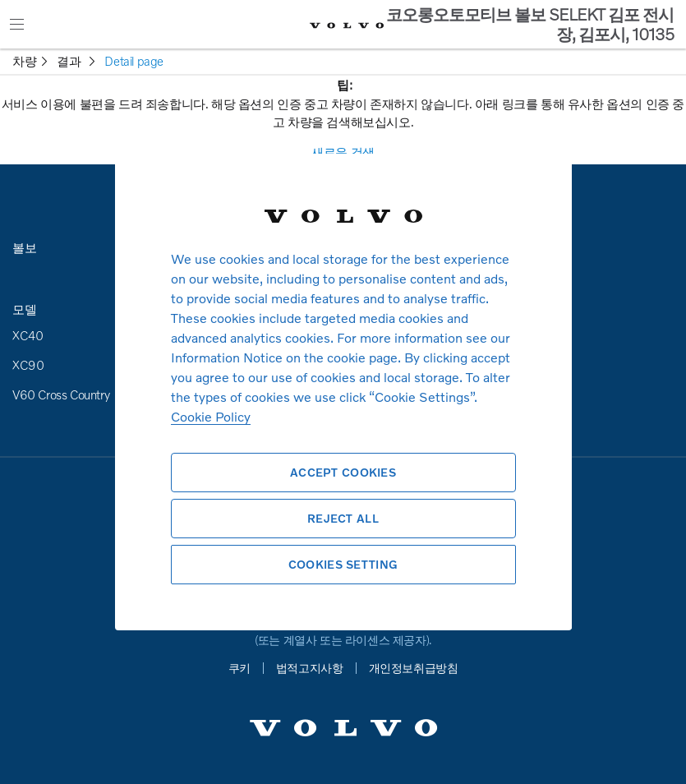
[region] (343, 392)
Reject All (343, 518)
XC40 (28, 335)
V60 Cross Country (61, 394)
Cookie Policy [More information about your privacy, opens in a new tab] (211, 416)
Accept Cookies (343, 472)
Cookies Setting (343, 564)
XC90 (28, 365)
